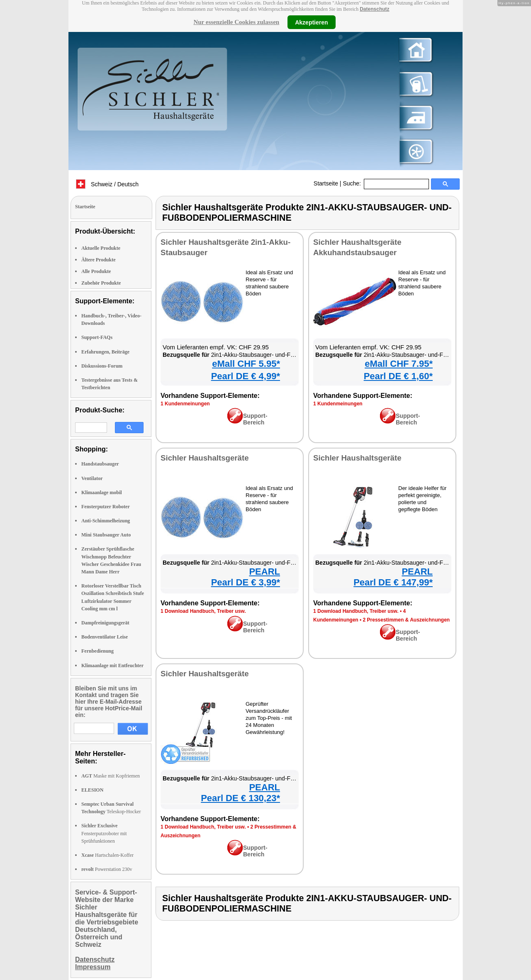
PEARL (264, 572)
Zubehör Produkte (101, 283)
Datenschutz (374, 9)
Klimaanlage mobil (102, 492)
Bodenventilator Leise (105, 637)
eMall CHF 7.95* (399, 364)
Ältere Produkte (99, 260)
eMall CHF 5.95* (246, 364)
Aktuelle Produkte (101, 248)
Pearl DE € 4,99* (246, 376)
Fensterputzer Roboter (106, 507)
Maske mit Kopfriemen (111, 776)
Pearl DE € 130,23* (240, 798)
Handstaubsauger (100, 464)
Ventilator (92, 478)
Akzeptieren (311, 22)
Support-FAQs (97, 337)
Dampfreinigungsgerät (105, 623)
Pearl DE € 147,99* (393, 582)
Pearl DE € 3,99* (246, 582)
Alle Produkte (96, 271)
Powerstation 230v (107, 869)
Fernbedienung (97, 651)
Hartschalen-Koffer (107, 855)
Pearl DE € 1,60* (398, 376)
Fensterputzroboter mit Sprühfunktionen (104, 833)
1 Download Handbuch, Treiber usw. (203, 611)
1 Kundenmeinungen (185, 404)
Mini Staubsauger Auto (106, 535)
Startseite (326, 183)
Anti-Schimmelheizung (106, 521)
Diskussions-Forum (102, 366)
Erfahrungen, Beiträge (105, 352)
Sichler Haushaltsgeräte (205, 458)
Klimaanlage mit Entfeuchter (112, 666)
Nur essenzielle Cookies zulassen (236, 22)
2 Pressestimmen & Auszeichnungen (407, 620)
